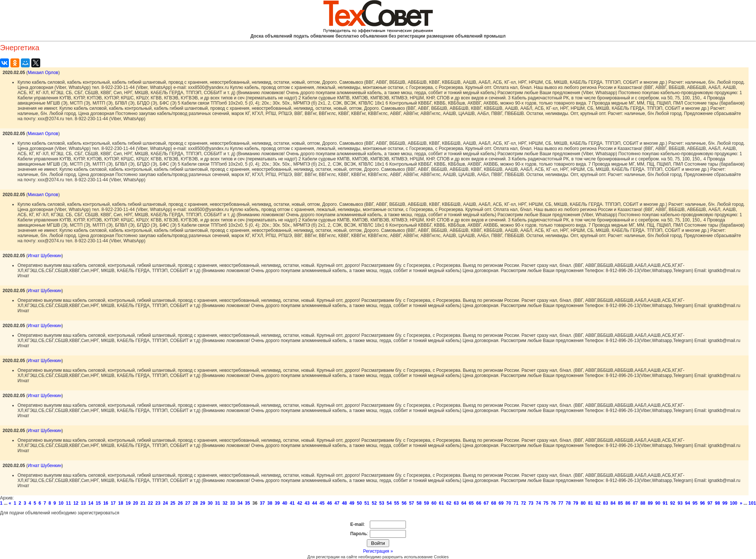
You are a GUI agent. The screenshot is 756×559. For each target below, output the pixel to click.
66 (479, 503)
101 (752, 503)
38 (270, 503)
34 (240, 503)
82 (598, 503)
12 (76, 503)
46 (329, 503)
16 (106, 503)
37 (262, 503)
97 (710, 503)
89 (650, 503)
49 (352, 503)
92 (673, 503)
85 (620, 503)
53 (382, 503)
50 (359, 503)
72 (523, 503)
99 (725, 503)
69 (501, 503)
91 (665, 503)
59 (426, 503)
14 (91, 503)
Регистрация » (378, 551)
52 (374, 503)
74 (538, 503)
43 (307, 503)
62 (449, 503)
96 (703, 503)
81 (590, 503)
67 (486, 503)
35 (247, 503)
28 (195, 503)
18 (120, 503)
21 (143, 503)
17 (113, 503)
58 (419, 503)
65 (471, 503)
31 (218, 503)
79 (576, 503)
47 (337, 503)
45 (322, 503)
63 (456, 503)
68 (494, 503)
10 (61, 503)
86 (628, 503)
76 (553, 503)
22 (150, 503)
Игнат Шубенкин (45, 256)
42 (300, 503)
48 (344, 503)
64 (464, 503)
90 (657, 503)
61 (441, 503)
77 (561, 503)
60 (434, 503)
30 (210, 503)
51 (367, 503)
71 (516, 503)
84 (613, 503)
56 (404, 503)
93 (680, 503)
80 (583, 503)
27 (188, 503)
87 (635, 503)
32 (225, 503)
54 (389, 503)
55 (396, 503)
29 (203, 503)
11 (68, 503)
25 (173, 503)
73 (531, 503)
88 (643, 503)
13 (83, 503)
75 (546, 503)
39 (277, 503)
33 (233, 503)
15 (98, 503)
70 (509, 503)
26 (180, 503)
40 (285, 503)
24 (165, 503)
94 (688, 503)
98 (717, 503)
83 (605, 503)
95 (695, 503)
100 (734, 503)
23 (158, 503)
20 (135, 503)
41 (292, 503)
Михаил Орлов (43, 73)
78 (568, 503)
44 (315, 503)
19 (128, 503)
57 (411, 503)
